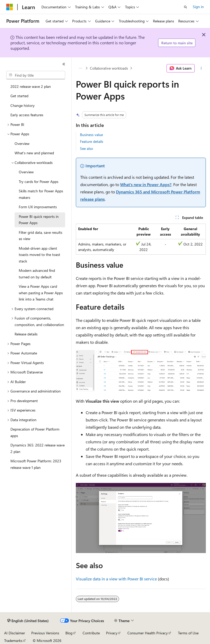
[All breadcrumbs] (80, 68)
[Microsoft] (10, 7)
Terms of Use (188, 633)
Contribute (91, 633)
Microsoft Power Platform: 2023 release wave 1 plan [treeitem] (36, 464)
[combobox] (36, 75)
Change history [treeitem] (23, 105)
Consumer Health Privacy (148, 633)
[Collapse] (64, 64)
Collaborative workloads (109, 68)
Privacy (112, 633)
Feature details (92, 141)
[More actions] (201, 68)
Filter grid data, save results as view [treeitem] (41, 236)
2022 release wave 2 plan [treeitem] (31, 86)
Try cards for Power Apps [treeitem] (39, 182)
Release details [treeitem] (26, 334)
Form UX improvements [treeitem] (38, 207)
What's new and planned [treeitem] (34, 153)
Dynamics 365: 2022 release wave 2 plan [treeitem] (38, 448)
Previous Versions (45, 633)
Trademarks (13, 640)
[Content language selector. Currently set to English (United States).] (28, 621)
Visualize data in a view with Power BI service (116, 579)
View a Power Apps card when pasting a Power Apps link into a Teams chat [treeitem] (41, 293)
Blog (69, 633)
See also (87, 148)
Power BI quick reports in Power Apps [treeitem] (39, 220)
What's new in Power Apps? (146, 184)
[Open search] (186, 7)
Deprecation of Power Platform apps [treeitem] (35, 432)
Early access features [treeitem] (27, 115)
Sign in (198, 7)
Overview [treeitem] (22, 143)
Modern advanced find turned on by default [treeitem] (37, 274)
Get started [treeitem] (19, 96)
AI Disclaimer (15, 633)
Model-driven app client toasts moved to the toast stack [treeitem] (39, 255)
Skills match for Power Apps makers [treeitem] (41, 194)
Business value (91, 135)
